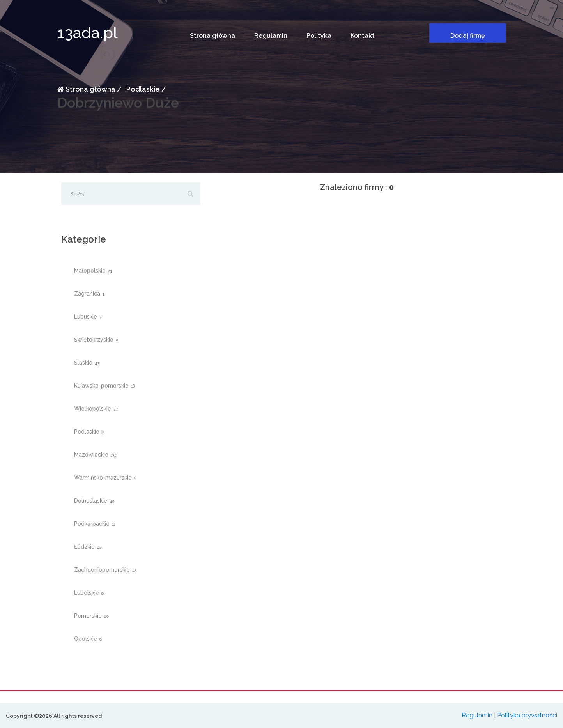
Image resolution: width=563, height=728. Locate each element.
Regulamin (271, 36)
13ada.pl (88, 33)
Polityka (319, 36)
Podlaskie (142, 89)
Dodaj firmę (468, 36)
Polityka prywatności (527, 715)
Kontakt (363, 36)
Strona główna (212, 36)
